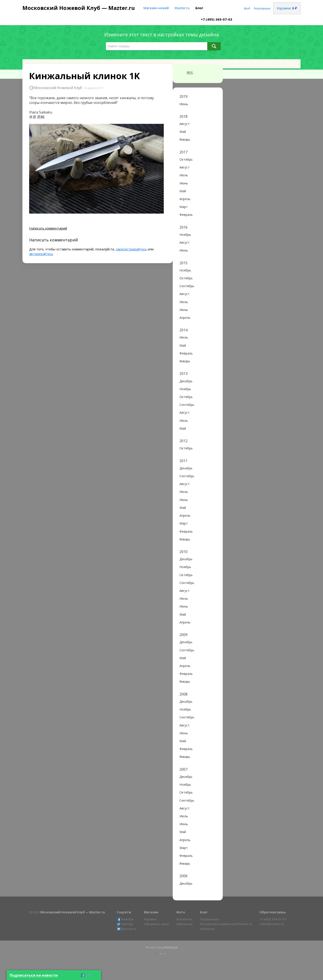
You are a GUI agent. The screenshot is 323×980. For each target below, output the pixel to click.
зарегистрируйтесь (131, 249)
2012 (183, 441)
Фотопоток (184, 919)
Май (183, 132)
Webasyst (171, 947)
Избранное (184, 924)
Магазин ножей (156, 8)
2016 (183, 227)
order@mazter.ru (272, 924)
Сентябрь (187, 286)
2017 (183, 152)
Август (184, 124)
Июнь (184, 104)
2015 (183, 263)
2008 (183, 694)
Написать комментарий (48, 228)
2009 (183, 635)
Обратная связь (273, 912)
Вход (247, 8)
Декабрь (186, 381)
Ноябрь (185, 235)
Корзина (150, 919)
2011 (183, 461)
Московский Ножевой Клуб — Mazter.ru (79, 8)
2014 (183, 330)
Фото (181, 912)
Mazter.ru (182, 8)
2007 (183, 769)
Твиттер (125, 924)
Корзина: (287, 8)
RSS (186, 73)
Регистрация (262, 8)
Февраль (186, 215)
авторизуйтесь (41, 254)
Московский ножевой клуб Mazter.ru (226, 924)
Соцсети (124, 912)
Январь (185, 139)
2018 (183, 117)
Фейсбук (125, 919)
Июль (184, 175)
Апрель (185, 199)
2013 (183, 374)
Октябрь (186, 159)
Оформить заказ (156, 924)
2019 (183, 97)
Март (184, 207)
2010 (183, 552)
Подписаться (210, 919)
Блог (199, 8)
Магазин (151, 912)
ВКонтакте (127, 929)
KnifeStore (207, 929)
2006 (183, 876)
